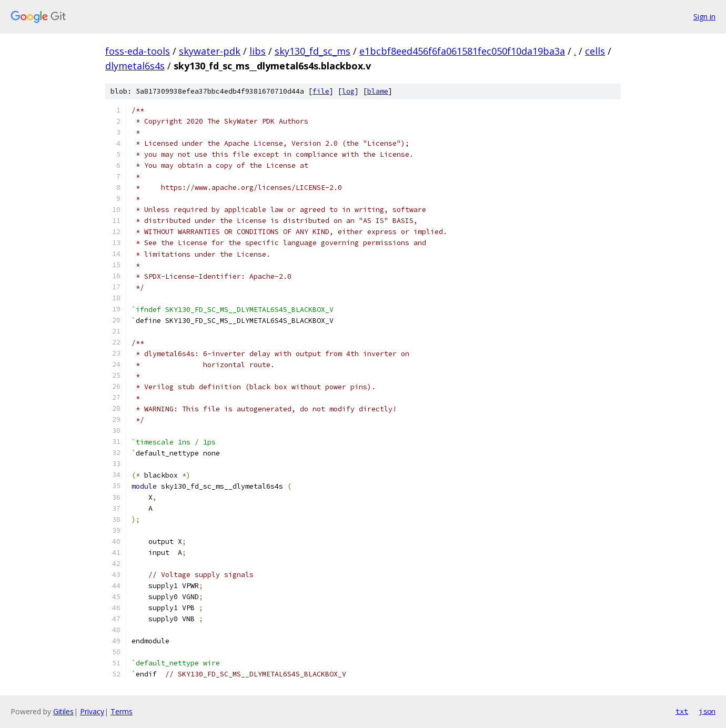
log (348, 91)
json (707, 711)
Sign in (704, 17)
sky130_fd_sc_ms (312, 51)
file (321, 91)
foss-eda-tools (138, 51)
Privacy (92, 711)
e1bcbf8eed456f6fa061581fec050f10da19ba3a (462, 51)
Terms (122, 711)
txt (682, 711)
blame (378, 91)
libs (258, 51)
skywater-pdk (210, 51)
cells (595, 51)
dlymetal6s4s (135, 66)
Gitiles (63, 711)
